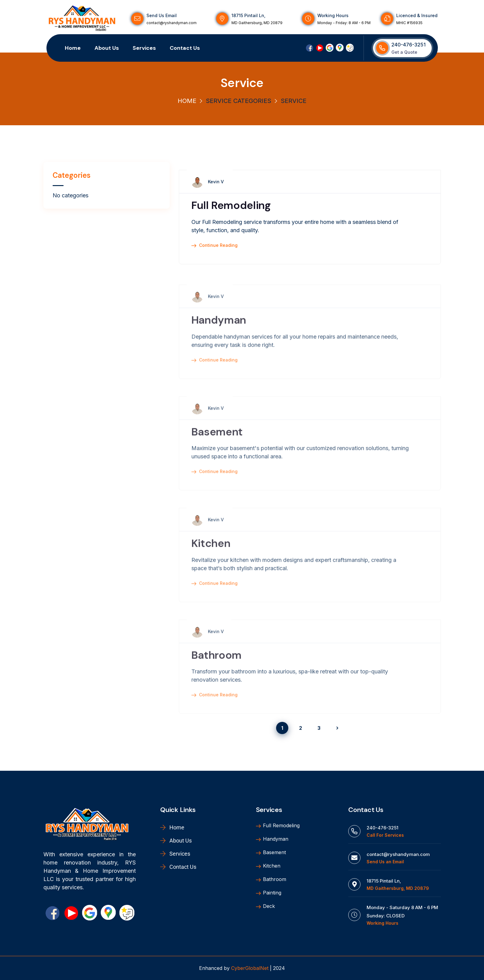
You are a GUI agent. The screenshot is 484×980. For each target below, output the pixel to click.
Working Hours (333, 15)
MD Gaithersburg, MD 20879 (257, 23)
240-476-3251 (408, 45)
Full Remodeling (231, 206)
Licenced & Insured (417, 15)
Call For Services (385, 835)
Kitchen (211, 552)
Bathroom (216, 664)
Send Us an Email (385, 862)
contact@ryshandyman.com (172, 23)
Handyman (219, 329)
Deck (265, 906)
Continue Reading (214, 246)
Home (187, 101)
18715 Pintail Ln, (248, 15)
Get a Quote (404, 52)
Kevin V (216, 182)
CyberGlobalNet (250, 968)
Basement (217, 441)
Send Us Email (162, 15)
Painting (269, 893)
